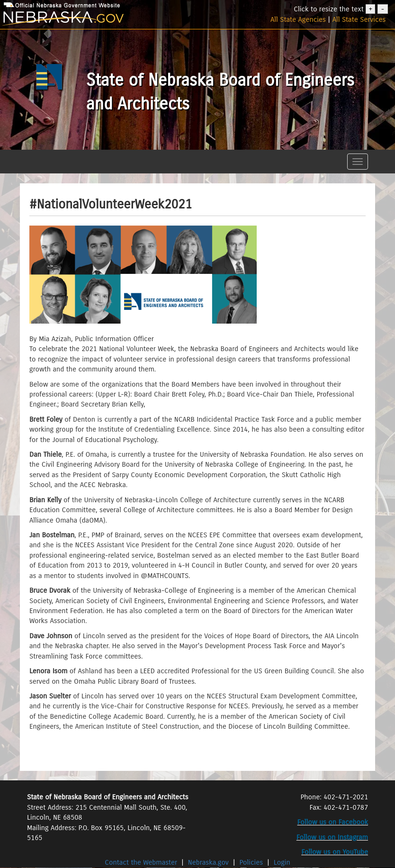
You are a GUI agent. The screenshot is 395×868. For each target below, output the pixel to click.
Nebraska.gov (208, 862)
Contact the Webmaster (142, 862)
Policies (251, 862)
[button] (26, 153)
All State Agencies (298, 19)
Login (282, 862)
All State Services (359, 19)
